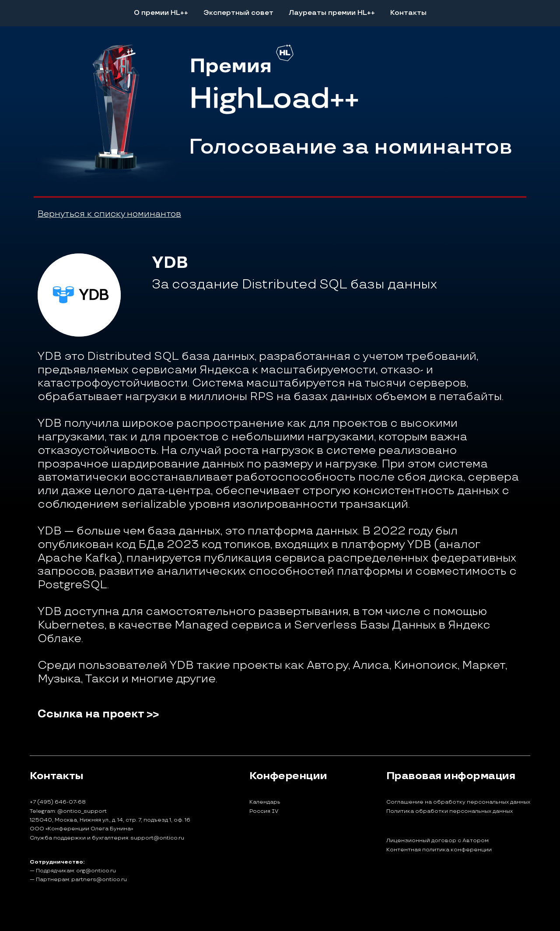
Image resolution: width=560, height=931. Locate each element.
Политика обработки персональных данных (450, 812)
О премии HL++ (161, 13)
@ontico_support (82, 811)
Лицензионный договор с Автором (437, 841)
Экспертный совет (238, 13)
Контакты (408, 13)
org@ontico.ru (96, 871)
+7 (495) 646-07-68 (58, 802)
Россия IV (264, 812)
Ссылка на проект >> (98, 714)
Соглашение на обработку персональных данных (458, 802)
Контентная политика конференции (439, 850)
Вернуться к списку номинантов (109, 214)
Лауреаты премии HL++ (332, 13)
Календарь (265, 802)
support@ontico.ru (157, 838)
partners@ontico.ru (99, 880)
